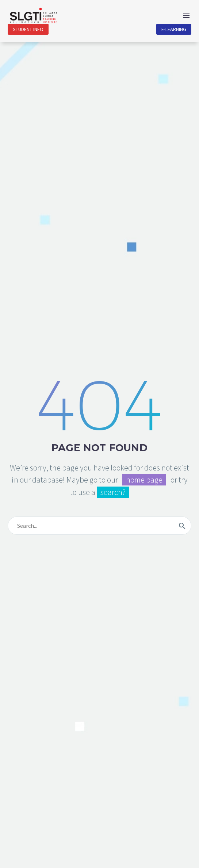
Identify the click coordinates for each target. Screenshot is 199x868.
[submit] (182, 526)
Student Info (28, 29)
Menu (186, 16)
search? (113, 492)
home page (144, 480)
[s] (99, 526)
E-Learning (174, 29)
